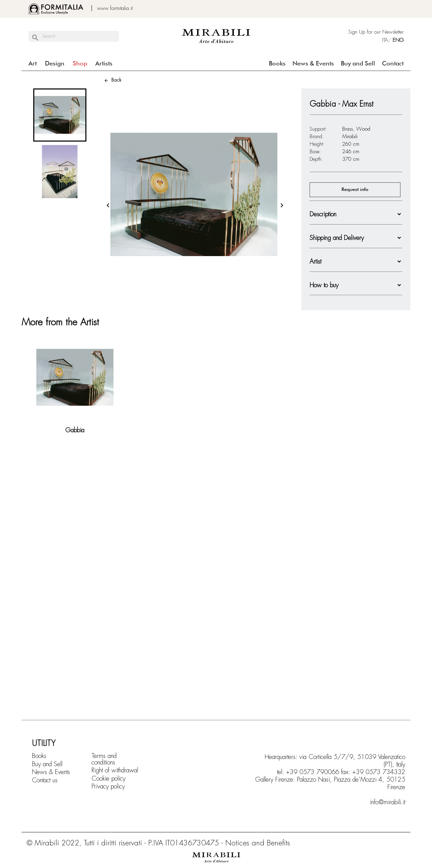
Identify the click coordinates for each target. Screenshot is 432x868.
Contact (393, 64)
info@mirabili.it (388, 802)
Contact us (45, 780)
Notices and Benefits (258, 843)
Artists (104, 64)
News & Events (313, 64)
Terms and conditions (104, 759)
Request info (355, 190)
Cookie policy (109, 779)
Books (277, 64)
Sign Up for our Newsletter (376, 32)
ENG (398, 40)
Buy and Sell (358, 64)
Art (33, 64)
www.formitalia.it (115, 8)
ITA (384, 40)
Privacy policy (108, 786)
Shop (80, 64)
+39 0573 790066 (313, 772)
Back (113, 80)
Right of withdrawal (115, 770)
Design (55, 64)
